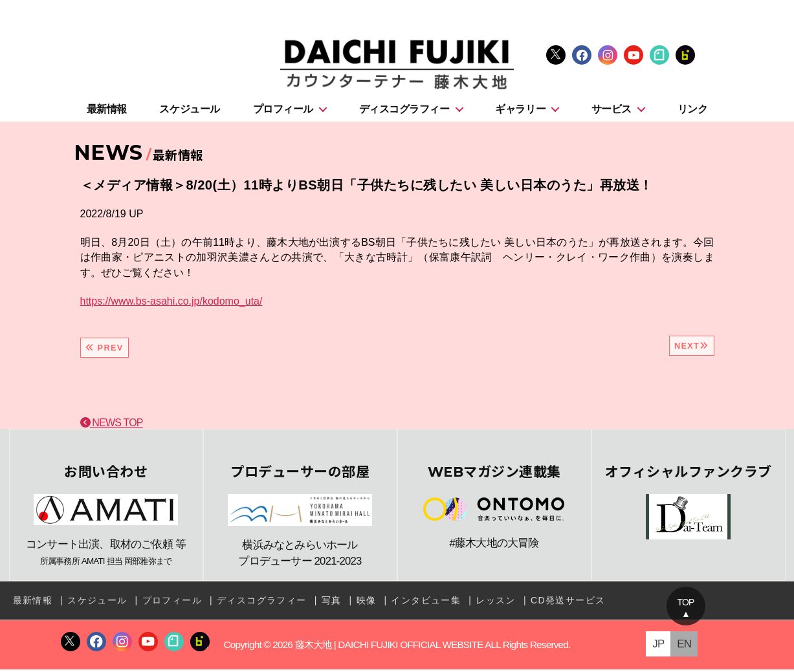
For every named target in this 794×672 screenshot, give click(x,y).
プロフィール (283, 111)
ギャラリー (520, 111)
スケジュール (189, 111)
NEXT (692, 348)
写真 (332, 603)
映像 (367, 603)
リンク (693, 111)
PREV (105, 350)
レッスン (496, 603)
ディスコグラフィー (404, 111)
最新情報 (107, 111)
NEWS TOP (112, 425)
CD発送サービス (568, 603)
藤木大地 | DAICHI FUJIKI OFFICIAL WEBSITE (389, 646)
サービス (612, 111)
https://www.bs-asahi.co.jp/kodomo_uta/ (171, 303)
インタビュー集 (426, 603)
